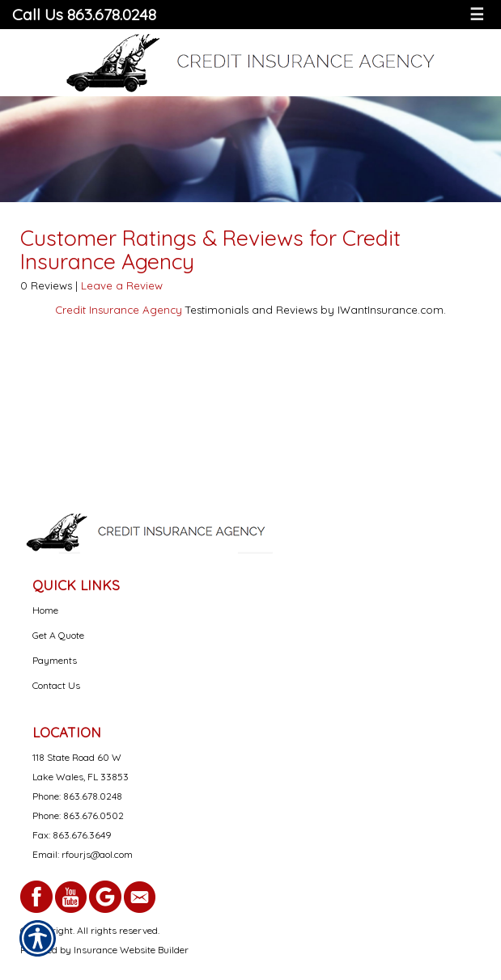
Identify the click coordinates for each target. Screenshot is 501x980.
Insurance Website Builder (131, 950)
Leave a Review (122, 285)
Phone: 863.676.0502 (78, 815)
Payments (55, 660)
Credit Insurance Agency (119, 310)
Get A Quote (58, 635)
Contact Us (56, 685)
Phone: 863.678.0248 (77, 796)
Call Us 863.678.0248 (84, 14)
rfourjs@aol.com (97, 854)
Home (45, 610)
